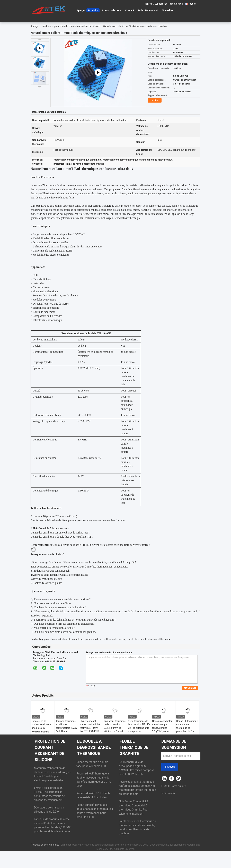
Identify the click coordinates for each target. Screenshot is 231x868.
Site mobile (168, 793)
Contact (130, 10)
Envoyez (170, 767)
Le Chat (155, 100)
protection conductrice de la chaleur (63, 639)
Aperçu (81, 10)
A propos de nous (111, 10)
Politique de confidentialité (45, 845)
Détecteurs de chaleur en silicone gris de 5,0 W (41, 724)
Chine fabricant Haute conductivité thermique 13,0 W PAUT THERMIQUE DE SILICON (90, 728)
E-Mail (165, 786)
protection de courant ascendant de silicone (77, 26)
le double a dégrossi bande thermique (94, 747)
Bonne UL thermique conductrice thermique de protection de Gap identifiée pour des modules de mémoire (187, 731)
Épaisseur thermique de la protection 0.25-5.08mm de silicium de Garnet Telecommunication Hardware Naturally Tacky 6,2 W (115, 731)
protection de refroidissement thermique (150, 639)
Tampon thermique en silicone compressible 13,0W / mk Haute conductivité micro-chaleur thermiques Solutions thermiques (66, 733)
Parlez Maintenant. (148, 10)
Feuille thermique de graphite (134, 747)
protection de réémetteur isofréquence (105, 639)
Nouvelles (168, 10)
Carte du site (178, 786)
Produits (93, 10)
